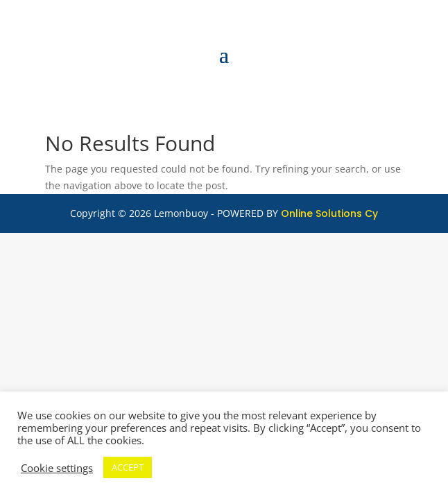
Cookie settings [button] (57, 468)
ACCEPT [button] (128, 467)
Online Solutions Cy (329, 213)
